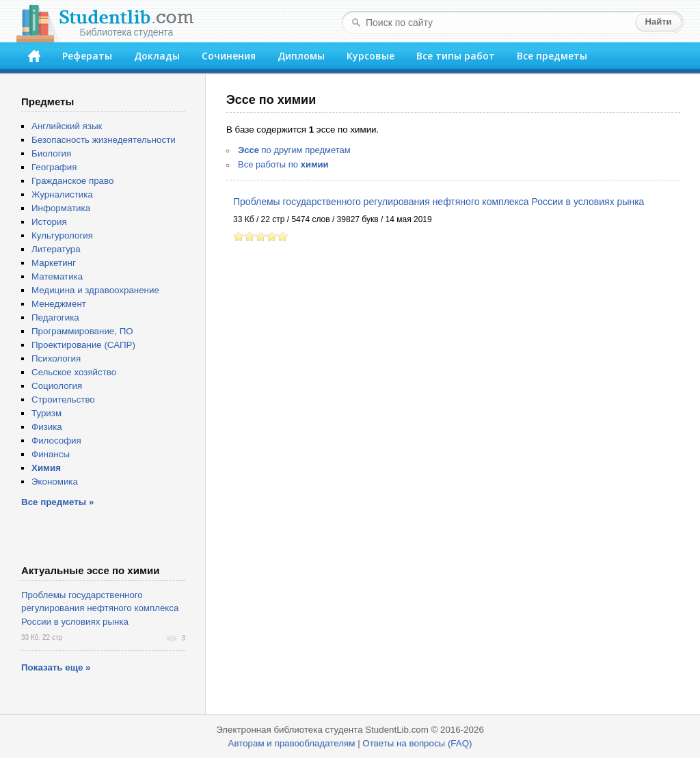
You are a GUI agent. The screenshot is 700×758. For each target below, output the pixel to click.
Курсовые (371, 56)
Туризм (46, 413)
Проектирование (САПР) (83, 345)
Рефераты (87, 56)
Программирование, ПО (82, 331)
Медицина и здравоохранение (95, 290)
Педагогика (55, 317)
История (49, 222)
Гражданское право (72, 181)
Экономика (55, 482)
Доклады (157, 56)
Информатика (61, 208)
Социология (57, 386)
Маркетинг (54, 263)
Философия (56, 441)
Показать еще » (56, 667)
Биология (51, 153)
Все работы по (283, 164)
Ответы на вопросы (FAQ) (417, 743)
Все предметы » (57, 502)
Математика (57, 276)
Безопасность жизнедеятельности (104, 140)
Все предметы (552, 56)
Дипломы (301, 56)
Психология (56, 358)
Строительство (63, 400)
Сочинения (229, 56)
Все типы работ (456, 56)
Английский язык (67, 126)
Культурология (62, 235)
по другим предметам (294, 150)
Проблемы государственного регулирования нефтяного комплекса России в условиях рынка (439, 202)
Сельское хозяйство (74, 372)
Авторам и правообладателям (292, 743)
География (54, 167)
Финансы (51, 454)
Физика (47, 427)
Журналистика (62, 194)
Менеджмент (59, 304)
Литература (56, 249)
